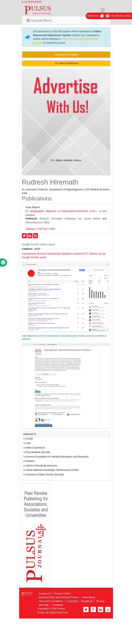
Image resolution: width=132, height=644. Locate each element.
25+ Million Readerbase (66, 63)
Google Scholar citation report (38, 244)
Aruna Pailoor (92, 219)
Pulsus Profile (62, 594)
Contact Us (45, 594)
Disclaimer (87, 601)
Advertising (88, 597)
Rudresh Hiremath (50, 219)
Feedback (58, 605)
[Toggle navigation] (103, 10)
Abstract (31, 229)
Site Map (44, 605)
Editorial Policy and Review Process (59, 597)
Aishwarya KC (73, 219)
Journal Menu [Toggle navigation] (39, 20)
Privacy (100, 601)
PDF (53, 229)
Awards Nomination (66, 55)
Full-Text (43, 229)
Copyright (72, 601)
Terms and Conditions (51, 601)
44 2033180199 (32, 2)
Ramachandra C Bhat (38, 222)
